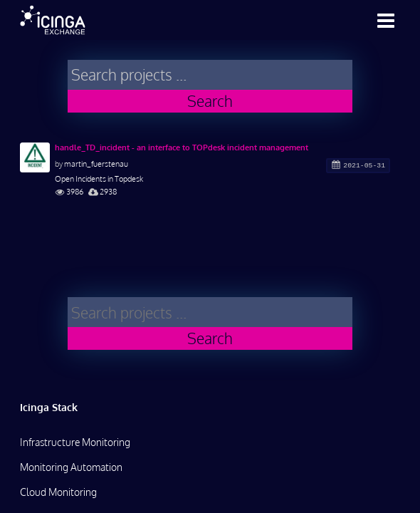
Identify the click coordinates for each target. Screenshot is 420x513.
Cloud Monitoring (58, 492)
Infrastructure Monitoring (75, 442)
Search (210, 101)
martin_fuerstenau (96, 164)
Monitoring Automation (71, 467)
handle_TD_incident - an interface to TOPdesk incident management (182, 147)
